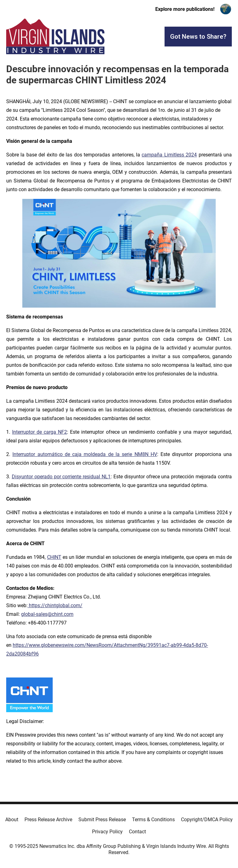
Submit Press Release (102, 820)
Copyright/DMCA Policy (207, 820)
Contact (137, 832)
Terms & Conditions (153, 820)
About (12, 820)
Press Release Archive (48, 820)
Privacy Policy (107, 832)
